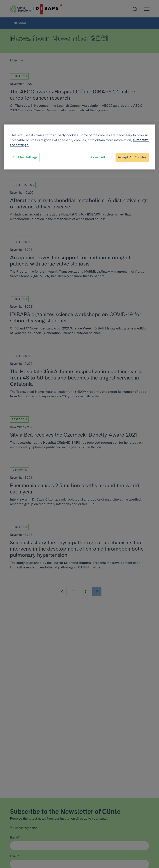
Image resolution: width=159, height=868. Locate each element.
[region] (79, 147)
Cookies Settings (25, 157)
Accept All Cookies (132, 157)
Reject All (98, 157)
